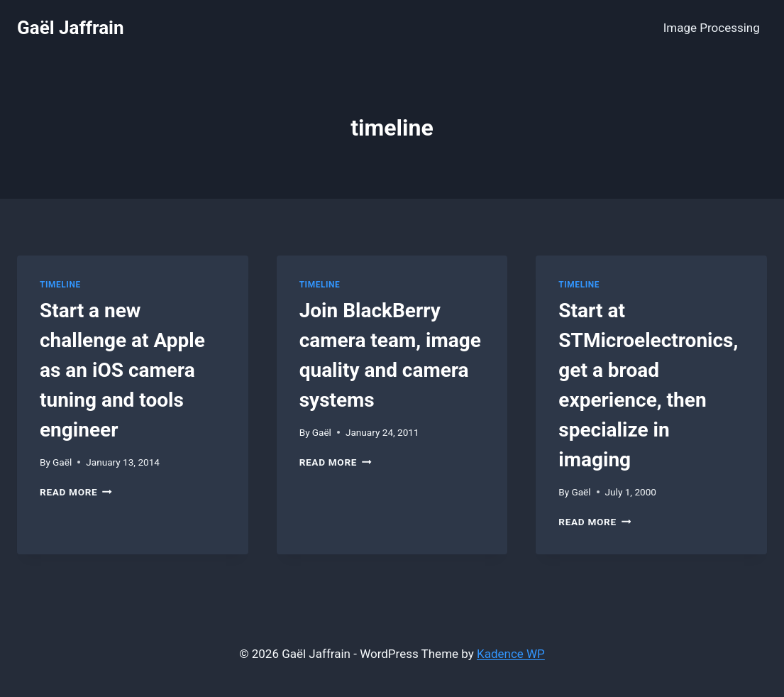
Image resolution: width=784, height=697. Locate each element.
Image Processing (712, 28)
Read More (76, 492)
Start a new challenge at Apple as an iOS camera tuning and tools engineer (122, 370)
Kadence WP (511, 654)
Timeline (60, 285)
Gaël (62, 462)
